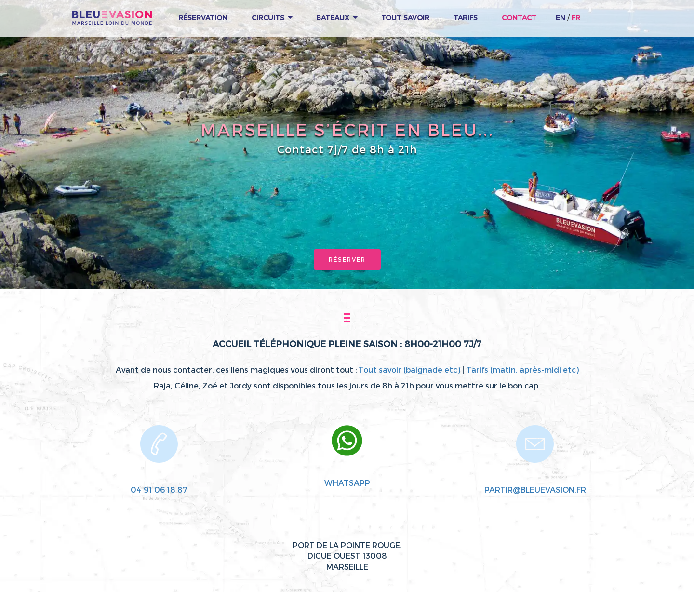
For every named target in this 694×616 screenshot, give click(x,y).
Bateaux (337, 18)
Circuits (272, 18)
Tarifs (466, 18)
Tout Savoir (405, 18)
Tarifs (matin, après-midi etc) (522, 369)
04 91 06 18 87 (159, 489)
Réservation (203, 18)
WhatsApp (347, 483)
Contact (519, 18)
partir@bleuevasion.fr (535, 489)
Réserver (347, 259)
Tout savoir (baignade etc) (409, 369)
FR (576, 18)
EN (561, 18)
